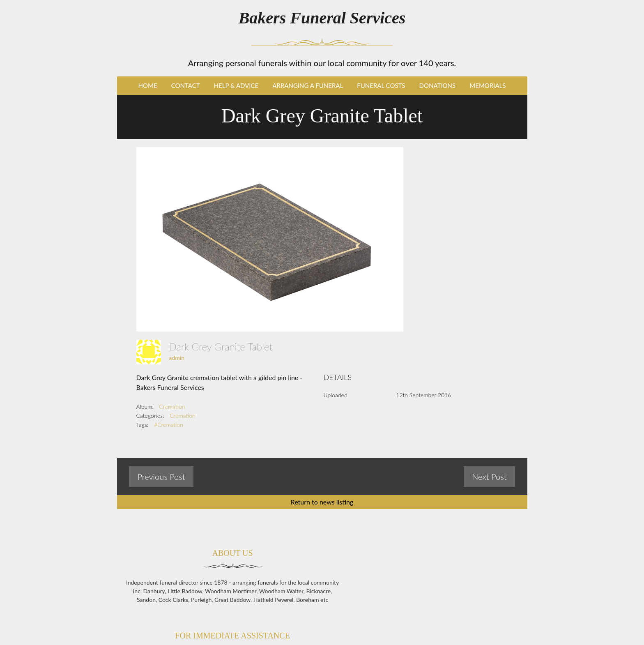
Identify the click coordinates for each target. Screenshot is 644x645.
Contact (186, 85)
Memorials (488, 85)
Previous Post (161, 477)
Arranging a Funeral (308, 85)
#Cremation (169, 425)
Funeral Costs (381, 85)
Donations (438, 85)
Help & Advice (236, 85)
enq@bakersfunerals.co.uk (461, 627)
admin (177, 358)
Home (148, 85)
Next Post (489, 477)
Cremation (172, 407)
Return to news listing (322, 502)
